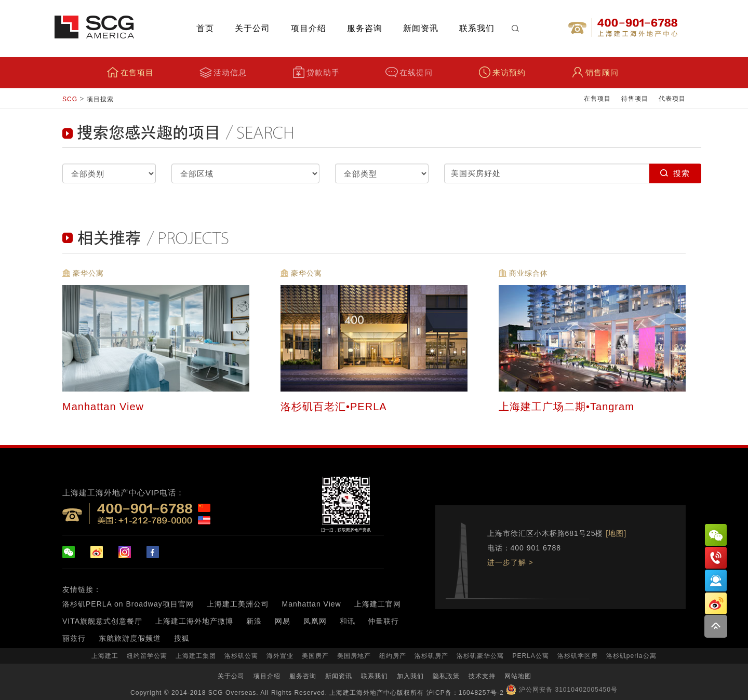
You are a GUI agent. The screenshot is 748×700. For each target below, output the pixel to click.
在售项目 (130, 72)
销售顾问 (595, 72)
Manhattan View (105, 406)
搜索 (675, 173)
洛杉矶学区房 (578, 656)
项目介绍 (309, 28)
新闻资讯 (421, 28)
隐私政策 (446, 676)
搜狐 (182, 638)
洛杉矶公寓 (241, 656)
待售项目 (635, 99)
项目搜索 (100, 99)
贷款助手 (316, 72)
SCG (70, 99)
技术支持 (482, 676)
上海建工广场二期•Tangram (568, 406)
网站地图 (518, 676)
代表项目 (672, 99)
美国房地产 (354, 656)
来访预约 (502, 72)
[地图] (616, 533)
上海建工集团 (196, 656)
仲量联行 (383, 621)
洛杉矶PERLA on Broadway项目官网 (128, 604)
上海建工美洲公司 (238, 604)
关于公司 (252, 28)
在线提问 (409, 72)
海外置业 (280, 656)
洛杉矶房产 (431, 656)
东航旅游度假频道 (130, 638)
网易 (283, 621)
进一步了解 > (510, 562)
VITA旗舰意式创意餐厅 (102, 621)
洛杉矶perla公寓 (631, 656)
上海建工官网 (378, 604)
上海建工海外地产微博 (194, 621)
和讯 (348, 621)
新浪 (254, 621)
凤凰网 (315, 621)
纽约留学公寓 (147, 656)
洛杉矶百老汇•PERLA (335, 406)
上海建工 (105, 656)
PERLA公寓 (530, 656)
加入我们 (410, 676)
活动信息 (223, 72)
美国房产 (315, 656)
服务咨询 (365, 28)
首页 (205, 28)
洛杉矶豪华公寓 (480, 656)
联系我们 (477, 28)
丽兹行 (74, 638)
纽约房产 (393, 656)
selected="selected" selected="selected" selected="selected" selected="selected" (109, 173)
